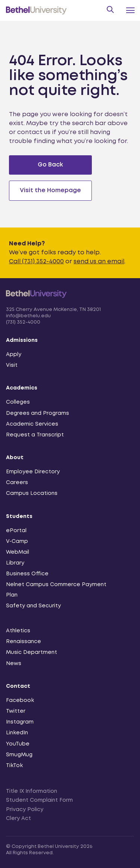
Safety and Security (33, 606)
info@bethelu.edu (28, 316)
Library (15, 563)
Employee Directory (33, 472)
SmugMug (19, 755)
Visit (12, 365)
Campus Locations (32, 493)
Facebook (20, 700)
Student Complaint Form (39, 800)
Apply (14, 354)
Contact (18, 686)
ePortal (16, 531)
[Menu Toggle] (130, 10)
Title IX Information (32, 791)
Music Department (32, 652)
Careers (17, 483)
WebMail (18, 552)
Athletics (18, 631)
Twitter (16, 711)
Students (19, 516)
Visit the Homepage (50, 190)
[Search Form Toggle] (110, 11)
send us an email (99, 262)
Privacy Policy (25, 810)
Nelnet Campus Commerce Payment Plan (56, 590)
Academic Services (32, 424)
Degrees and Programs (38, 413)
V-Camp (17, 541)
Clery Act (18, 818)
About (15, 458)
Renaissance (24, 642)
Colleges (18, 402)
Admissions (22, 340)
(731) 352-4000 (23, 322)
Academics (22, 388)
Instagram (20, 722)
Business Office (27, 574)
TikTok (14, 766)
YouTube (18, 744)
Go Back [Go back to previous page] (50, 165)
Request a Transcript (35, 435)
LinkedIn (17, 733)
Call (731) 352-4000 (36, 262)
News (14, 664)
